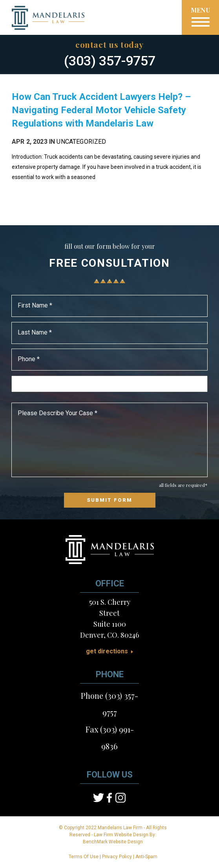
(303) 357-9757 (110, 61)
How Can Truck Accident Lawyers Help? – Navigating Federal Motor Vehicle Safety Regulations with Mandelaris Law (101, 110)
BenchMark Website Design (113, 842)
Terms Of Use (84, 857)
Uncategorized (81, 142)
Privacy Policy (117, 857)
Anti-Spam (146, 857)
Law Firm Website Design (121, 835)
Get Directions (107, 651)
